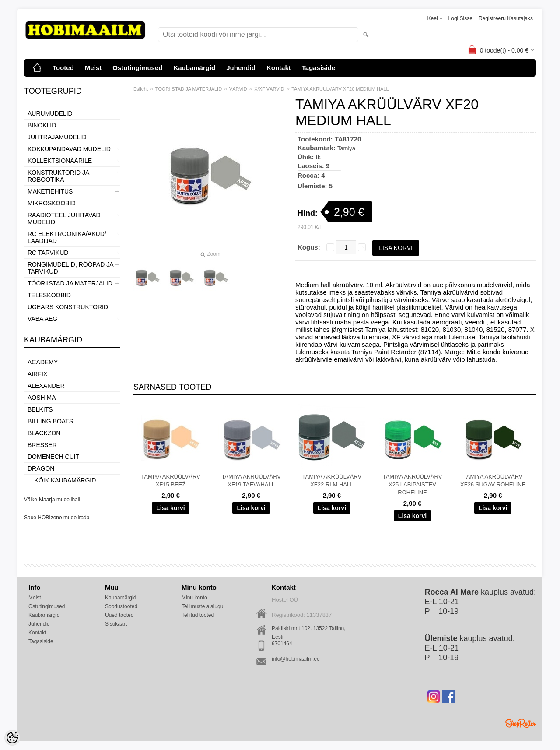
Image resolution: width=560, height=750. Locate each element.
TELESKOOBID (49, 295)
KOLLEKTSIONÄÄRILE (60, 161)
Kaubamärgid (194, 68)
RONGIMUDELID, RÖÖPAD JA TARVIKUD (70, 268)
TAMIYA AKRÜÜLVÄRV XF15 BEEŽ (171, 481)
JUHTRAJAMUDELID (57, 137)
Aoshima (42, 398)
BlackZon (44, 433)
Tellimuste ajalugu (202, 606)
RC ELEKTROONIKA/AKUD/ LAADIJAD (67, 237)
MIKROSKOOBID (52, 203)
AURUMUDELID (50, 113)
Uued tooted (119, 615)
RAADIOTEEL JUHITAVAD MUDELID (64, 218)
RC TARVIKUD (48, 253)
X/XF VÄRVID (269, 89)
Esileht (141, 89)
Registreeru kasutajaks (506, 18)
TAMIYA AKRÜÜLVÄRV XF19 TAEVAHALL (251, 481)
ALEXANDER (46, 386)
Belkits (40, 409)
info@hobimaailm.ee (296, 659)
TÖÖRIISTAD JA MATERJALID (70, 283)
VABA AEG (42, 319)
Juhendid (241, 68)
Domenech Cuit (53, 457)
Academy (43, 362)
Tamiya (346, 148)
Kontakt (279, 68)
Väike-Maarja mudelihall (52, 500)
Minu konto (194, 598)
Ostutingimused (137, 68)
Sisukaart (116, 624)
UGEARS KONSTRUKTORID (68, 307)
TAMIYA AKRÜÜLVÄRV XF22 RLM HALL (332, 481)
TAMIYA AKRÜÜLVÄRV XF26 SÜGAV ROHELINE (493, 481)
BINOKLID (42, 125)
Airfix (37, 374)
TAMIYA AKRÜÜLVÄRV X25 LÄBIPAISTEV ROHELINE (413, 484)
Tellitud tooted (198, 615)
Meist (93, 68)
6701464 (282, 644)
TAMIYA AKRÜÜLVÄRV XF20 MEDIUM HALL (340, 89)
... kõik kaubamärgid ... (65, 480)
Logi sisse (460, 18)
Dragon (41, 468)
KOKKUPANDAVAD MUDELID (69, 149)
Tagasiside (318, 68)
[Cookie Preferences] (12, 738)
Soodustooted (121, 606)
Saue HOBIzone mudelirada (57, 518)
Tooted (63, 68)
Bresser (42, 445)
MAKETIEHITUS (50, 191)
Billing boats (50, 421)
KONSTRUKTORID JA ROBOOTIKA (58, 176)
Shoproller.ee (521, 723)
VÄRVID (238, 89)
